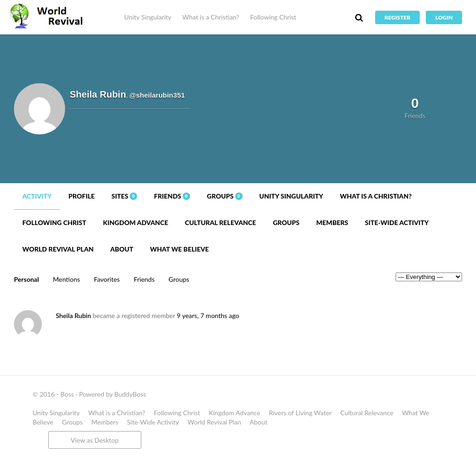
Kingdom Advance (136, 222)
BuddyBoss (130, 394)
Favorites (107, 279)
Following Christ (273, 17)
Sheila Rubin (73, 315)
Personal (26, 279)
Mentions (66, 279)
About (122, 249)
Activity (37, 196)
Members (332, 222)
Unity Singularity (148, 17)
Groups (225, 196)
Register (397, 17)
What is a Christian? (211, 17)
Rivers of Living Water (301, 413)
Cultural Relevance (221, 222)
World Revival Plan (58, 249)
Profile (82, 196)
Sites (125, 196)
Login (444, 17)
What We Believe (180, 249)
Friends (172, 196)
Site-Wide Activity (397, 222)
